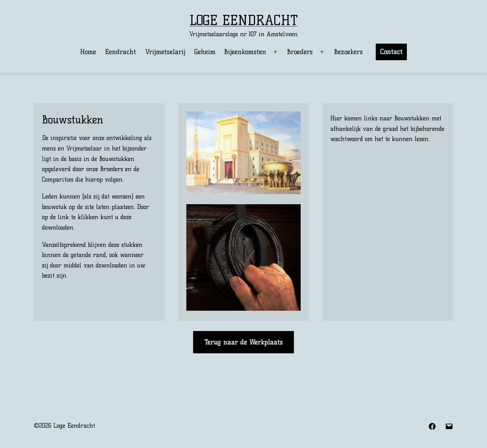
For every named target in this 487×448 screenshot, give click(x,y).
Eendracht (120, 52)
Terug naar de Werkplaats (243, 342)
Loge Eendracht (243, 20)
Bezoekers (349, 52)
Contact (391, 52)
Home (88, 52)
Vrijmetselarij (165, 52)
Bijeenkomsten (245, 52)
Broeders (300, 52)
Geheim (205, 52)
